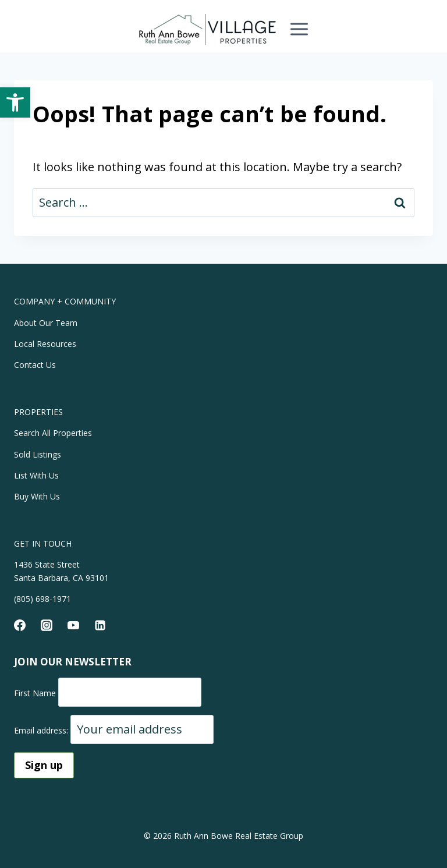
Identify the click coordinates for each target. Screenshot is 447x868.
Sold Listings (38, 454)
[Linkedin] (100, 625)
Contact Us (35, 365)
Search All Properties (53, 433)
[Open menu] (299, 29)
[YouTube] (73, 625)
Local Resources (45, 344)
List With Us (36, 475)
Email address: (42, 730)
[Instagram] (47, 625)
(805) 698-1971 (42, 599)
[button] (15, 102)
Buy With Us (37, 496)
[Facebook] (20, 625)
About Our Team (46, 323)
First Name (35, 693)
